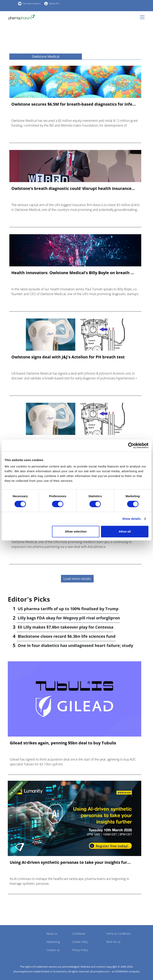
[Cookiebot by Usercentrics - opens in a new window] (131, 445)
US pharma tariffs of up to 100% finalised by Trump (68, 609)
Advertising (53, 942)
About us (52, 934)
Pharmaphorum (19, 939)
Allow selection (76, 531)
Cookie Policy (80, 942)
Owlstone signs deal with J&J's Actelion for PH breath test (68, 357)
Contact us (53, 950)
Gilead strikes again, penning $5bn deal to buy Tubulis (63, 743)
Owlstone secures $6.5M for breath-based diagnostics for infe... (74, 104)
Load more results (77, 579)
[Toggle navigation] (143, 17)
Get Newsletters (32, 3)
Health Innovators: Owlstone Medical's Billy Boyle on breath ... (73, 273)
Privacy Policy (80, 950)
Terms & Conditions (119, 934)
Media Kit (54, 3)
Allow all (125, 531)
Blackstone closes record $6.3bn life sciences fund (67, 636)
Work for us (113, 942)
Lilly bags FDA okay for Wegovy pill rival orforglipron (69, 618)
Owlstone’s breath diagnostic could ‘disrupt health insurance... (73, 188)
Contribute (79, 934)
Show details (132, 519)
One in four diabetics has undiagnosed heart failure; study (75, 645)
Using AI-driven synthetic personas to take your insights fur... (70, 862)
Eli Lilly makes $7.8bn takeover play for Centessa (66, 627)
